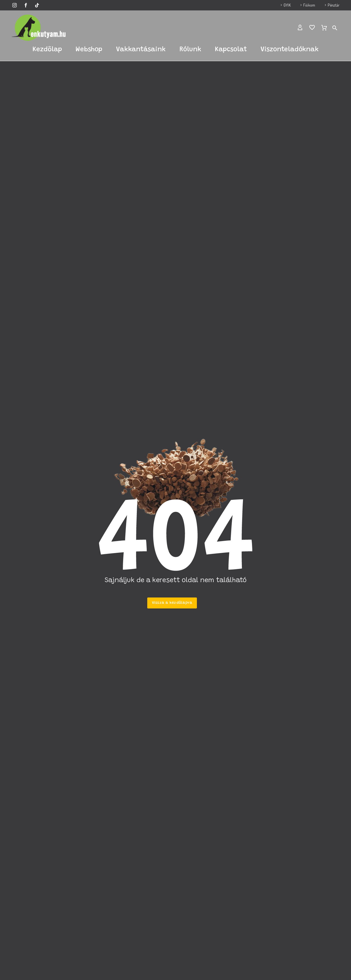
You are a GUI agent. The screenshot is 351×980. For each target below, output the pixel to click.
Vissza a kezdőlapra (172, 603)
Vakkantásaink (141, 50)
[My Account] (300, 28)
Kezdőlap (47, 50)
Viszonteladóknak (290, 50)
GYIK (287, 5)
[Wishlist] (312, 28)
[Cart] (324, 28)
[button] (335, 28)
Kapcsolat (231, 50)
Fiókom (309, 5)
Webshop (89, 50)
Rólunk (190, 50)
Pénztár (334, 5)
